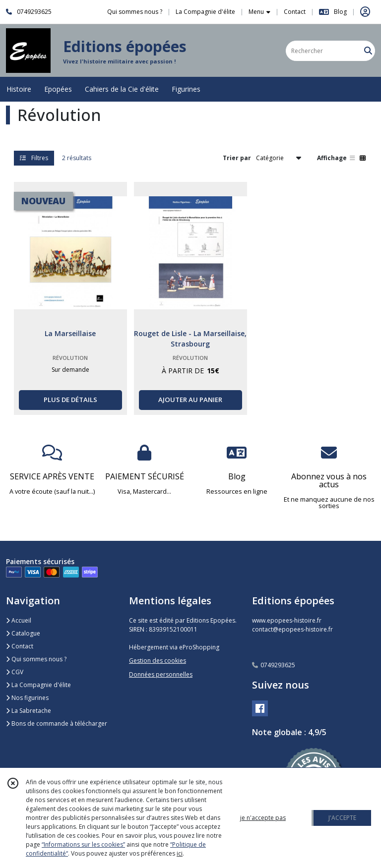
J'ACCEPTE (342, 818)
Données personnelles (161, 674)
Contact (295, 12)
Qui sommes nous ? (36, 659)
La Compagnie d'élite (38, 685)
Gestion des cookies (158, 661)
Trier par (237, 158)
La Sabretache (29, 711)
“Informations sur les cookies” (83, 844)
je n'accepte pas (263, 818)
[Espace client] (365, 12)
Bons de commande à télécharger (57, 723)
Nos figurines (27, 698)
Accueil (19, 620)
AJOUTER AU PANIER (190, 400)
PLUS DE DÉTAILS (70, 400)
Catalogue (23, 633)
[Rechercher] (368, 51)
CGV (15, 672)
